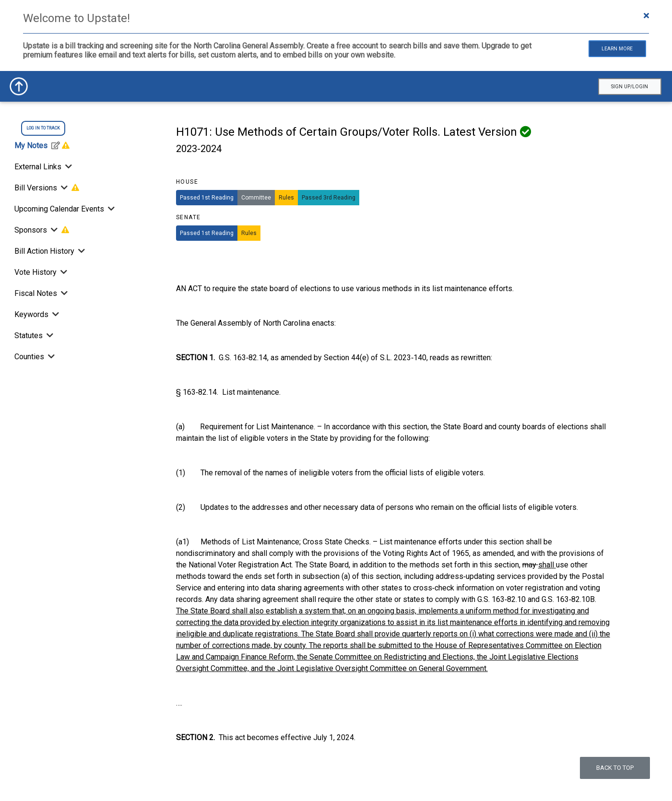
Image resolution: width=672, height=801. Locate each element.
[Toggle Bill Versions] (64, 188)
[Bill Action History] (81, 251)
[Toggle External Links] (68, 167)
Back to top (615, 768)
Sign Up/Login (630, 87)
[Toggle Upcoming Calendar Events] (110, 209)
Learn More (617, 49)
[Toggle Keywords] (55, 314)
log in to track (43, 128)
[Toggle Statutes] (49, 336)
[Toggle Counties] (50, 357)
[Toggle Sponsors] (54, 230)
